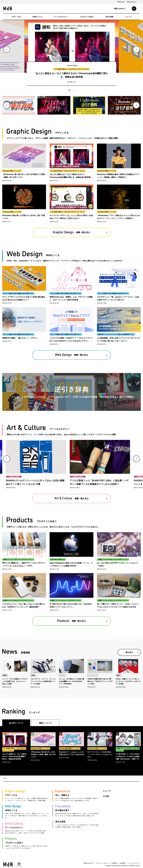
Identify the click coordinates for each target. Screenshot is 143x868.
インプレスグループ (134, 863)
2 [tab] (69, 90)
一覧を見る (128, 652)
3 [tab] (71, 90)
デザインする (16, 17)
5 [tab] (74, 90)
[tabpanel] (72, 54)
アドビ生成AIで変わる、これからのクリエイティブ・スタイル (71, 69)
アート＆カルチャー (61, 17)
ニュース (128, 17)
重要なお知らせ (132, 2)
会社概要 (122, 863)
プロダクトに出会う (87, 17)
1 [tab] (68, 90)
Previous (7, 49)
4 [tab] (72, 90)
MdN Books (121, 2)
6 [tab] (75, 90)
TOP (5, 778)
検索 (134, 9)
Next (136, 49)
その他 (106, 796)
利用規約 (114, 863)
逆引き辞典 (110, 17)
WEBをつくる (37, 17)
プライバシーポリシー (102, 863)
